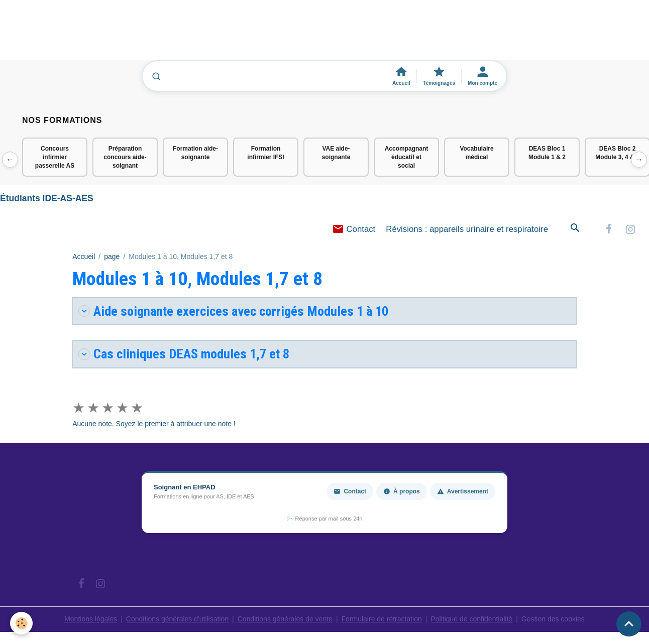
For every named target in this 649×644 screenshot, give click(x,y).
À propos (402, 491)
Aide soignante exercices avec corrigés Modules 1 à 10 (233, 311)
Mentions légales (91, 619)
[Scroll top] (629, 624)
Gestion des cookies (553, 619)
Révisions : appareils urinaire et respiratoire (467, 229)
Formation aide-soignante (195, 153)
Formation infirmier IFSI (265, 153)
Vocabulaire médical (476, 153)
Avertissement (463, 491)
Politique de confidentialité (471, 619)
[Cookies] (21, 623)
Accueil (84, 256)
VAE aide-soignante (336, 153)
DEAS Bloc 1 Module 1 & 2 (547, 153)
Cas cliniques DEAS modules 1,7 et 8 (184, 354)
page (112, 256)
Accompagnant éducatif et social (407, 157)
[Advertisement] (183, 35)
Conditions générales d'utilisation (177, 619)
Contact (354, 229)
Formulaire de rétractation (382, 619)
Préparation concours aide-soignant (125, 157)
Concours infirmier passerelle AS (55, 157)
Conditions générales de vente (285, 619)
